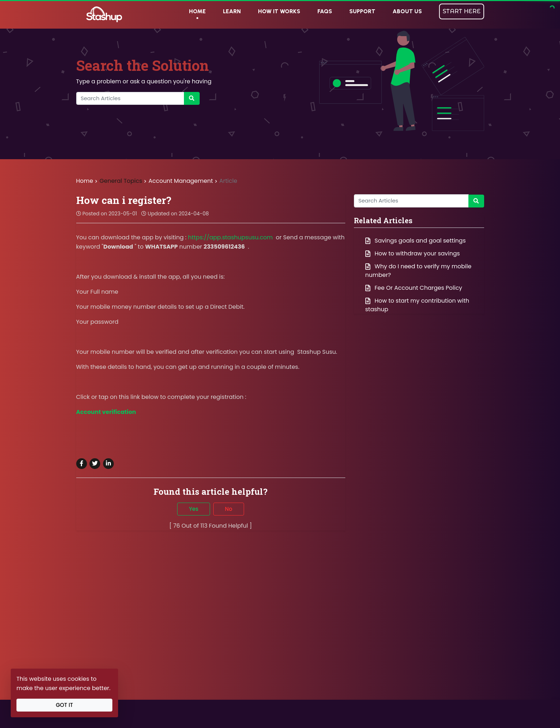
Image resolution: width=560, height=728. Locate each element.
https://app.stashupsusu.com (230, 237)
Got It (64, 705)
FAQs (325, 11)
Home (85, 181)
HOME (197, 11)
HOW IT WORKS (279, 11)
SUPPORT (362, 11)
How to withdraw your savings (413, 253)
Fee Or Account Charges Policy (414, 288)
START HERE (462, 11)
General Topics (121, 181)
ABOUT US (407, 11)
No (229, 509)
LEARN (232, 11)
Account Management (181, 181)
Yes (194, 509)
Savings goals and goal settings (416, 241)
